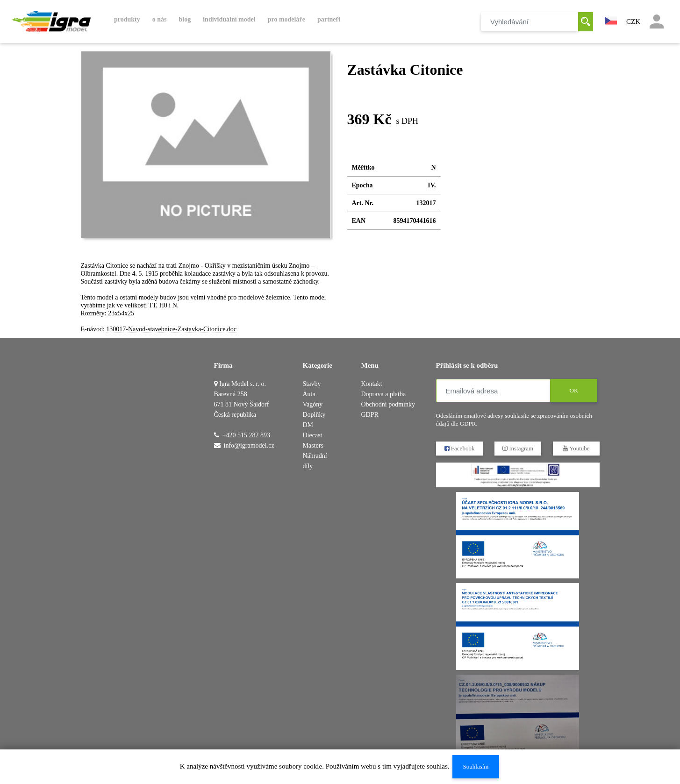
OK (574, 390)
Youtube (576, 448)
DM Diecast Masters (313, 435)
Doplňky (314, 415)
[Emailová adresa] (493, 391)
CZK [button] (633, 21)
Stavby (312, 384)
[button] (611, 20)
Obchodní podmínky (388, 404)
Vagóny (313, 404)
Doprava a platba (384, 394)
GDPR (370, 415)
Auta (309, 394)
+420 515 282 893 (246, 435)
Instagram (517, 448)
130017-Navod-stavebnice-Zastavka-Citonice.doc (171, 329)
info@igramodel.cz (249, 445)
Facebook (459, 448)
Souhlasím (476, 766)
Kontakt (372, 384)
